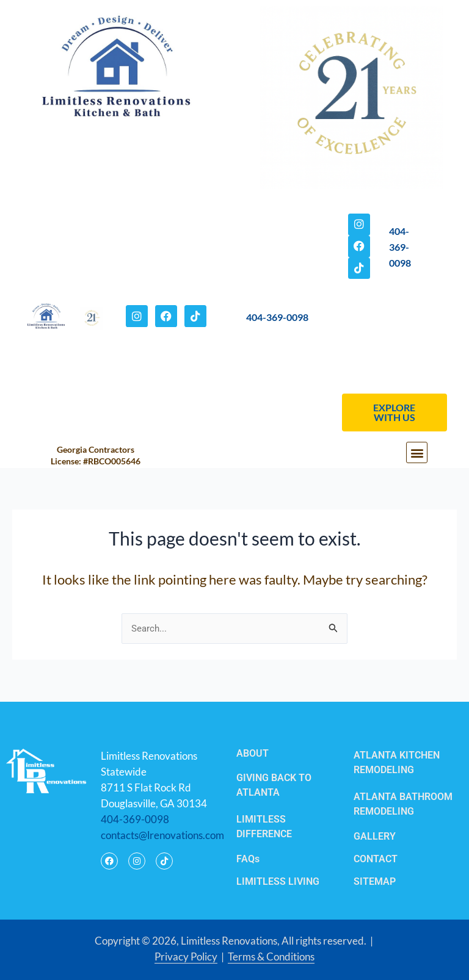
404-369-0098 (277, 318)
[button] (417, 454)
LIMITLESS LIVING (278, 881)
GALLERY (375, 836)
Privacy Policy (186, 957)
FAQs (248, 859)
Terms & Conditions (271, 957)
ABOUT (253, 753)
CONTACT (376, 859)
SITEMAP (375, 881)
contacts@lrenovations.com (162, 835)
